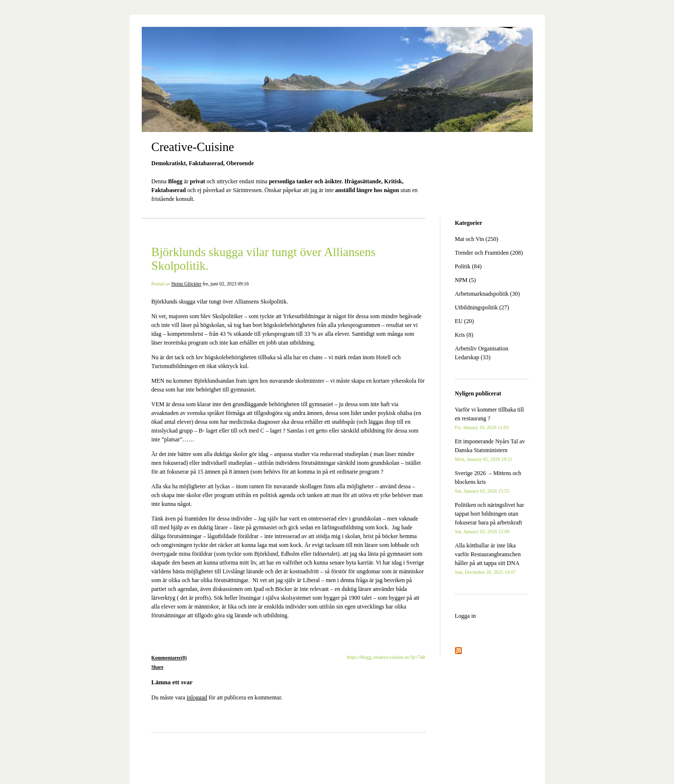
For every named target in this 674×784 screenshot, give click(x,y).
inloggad (197, 697)
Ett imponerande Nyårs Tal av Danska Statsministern (490, 450)
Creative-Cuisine (193, 147)
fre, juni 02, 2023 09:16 (225, 284)
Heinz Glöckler (186, 284)
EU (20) (465, 321)
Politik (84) (468, 266)
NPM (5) (466, 280)
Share (158, 667)
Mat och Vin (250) (477, 239)
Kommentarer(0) (169, 658)
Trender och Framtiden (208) (489, 253)
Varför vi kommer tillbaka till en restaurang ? (489, 418)
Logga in (466, 616)
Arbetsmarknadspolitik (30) (488, 294)
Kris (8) (464, 335)
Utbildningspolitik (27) (482, 307)
